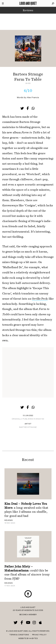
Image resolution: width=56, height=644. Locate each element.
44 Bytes (33, 638)
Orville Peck (40, 298)
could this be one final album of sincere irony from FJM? (27, 572)
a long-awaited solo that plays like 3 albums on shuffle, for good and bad (26, 510)
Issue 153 (40, 419)
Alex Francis (33, 97)
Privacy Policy (39, 635)
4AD (28, 83)
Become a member (28, 615)
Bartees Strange (28, 427)
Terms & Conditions (19, 635)
